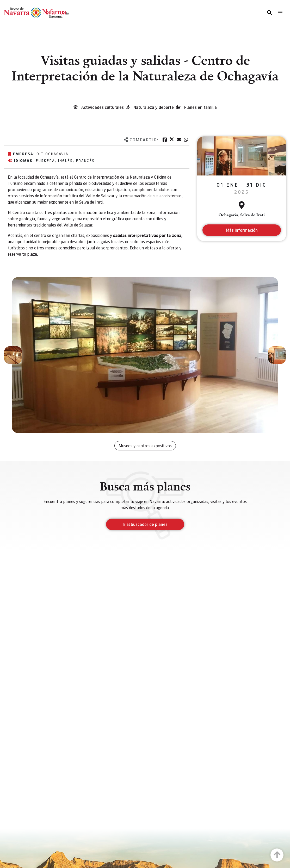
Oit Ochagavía (52, 154)
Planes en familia (200, 107)
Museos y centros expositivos (145, 446)
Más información (242, 230)
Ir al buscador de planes (145, 524)
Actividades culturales (103, 107)
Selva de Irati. (91, 202)
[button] (13, 355)
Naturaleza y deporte (154, 107)
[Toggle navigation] (280, 13)
